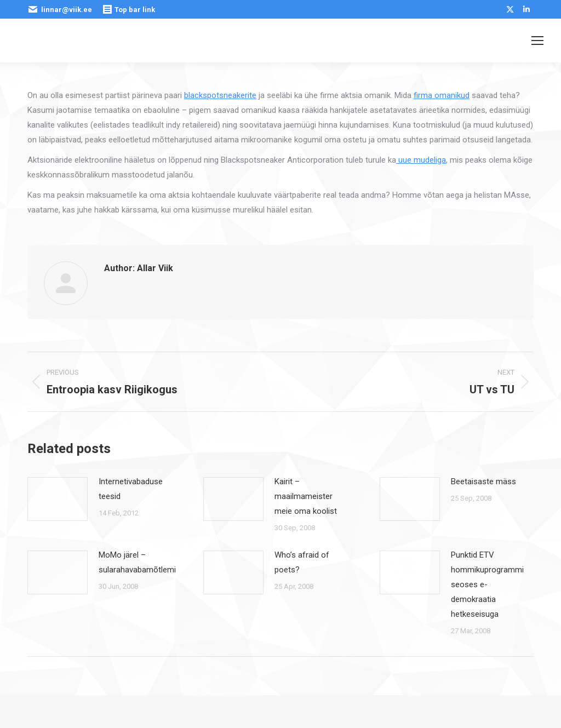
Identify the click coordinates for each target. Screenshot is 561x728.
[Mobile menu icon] (537, 41)
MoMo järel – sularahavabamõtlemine (142, 562)
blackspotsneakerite (220, 95)
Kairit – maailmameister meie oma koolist (306, 496)
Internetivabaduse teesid (131, 489)
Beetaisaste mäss (483, 481)
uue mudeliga (421, 160)
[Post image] (58, 499)
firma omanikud (442, 95)
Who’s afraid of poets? (302, 562)
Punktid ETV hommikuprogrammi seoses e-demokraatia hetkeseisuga (487, 584)
